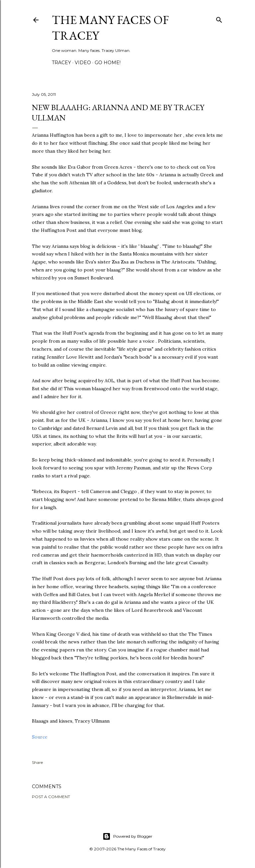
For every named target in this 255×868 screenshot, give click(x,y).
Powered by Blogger (127, 836)
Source (40, 737)
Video (83, 63)
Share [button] (37, 762)
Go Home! (108, 63)
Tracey (61, 63)
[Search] (219, 18)
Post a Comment (51, 797)
